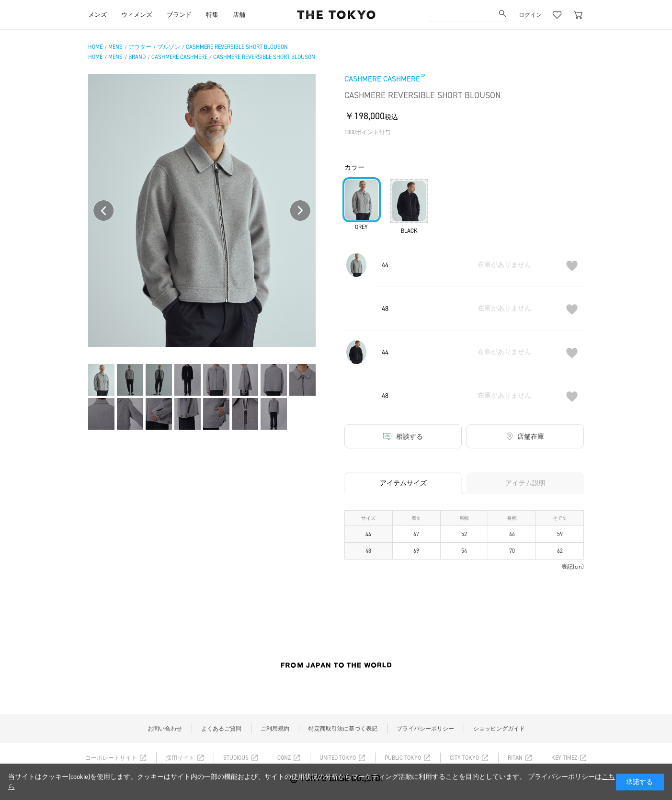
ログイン (530, 15)
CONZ (284, 758)
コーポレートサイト (111, 758)
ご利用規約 (275, 729)
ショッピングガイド (499, 729)
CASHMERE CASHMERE (382, 79)
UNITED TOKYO (338, 758)
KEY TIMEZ (564, 758)
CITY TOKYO (464, 758)
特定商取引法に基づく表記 (343, 729)
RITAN (515, 758)
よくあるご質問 (221, 729)
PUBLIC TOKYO (403, 758)
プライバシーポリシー (425, 729)
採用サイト (180, 758)
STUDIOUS (236, 758)
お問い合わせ (165, 729)
